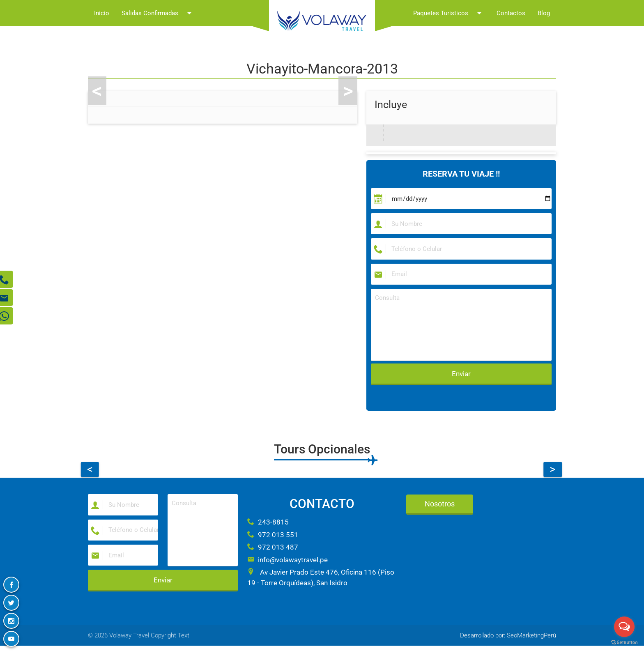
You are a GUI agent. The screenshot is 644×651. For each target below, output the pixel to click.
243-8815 (268, 526)
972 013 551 (273, 538)
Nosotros (440, 507)
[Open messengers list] (624, 627)
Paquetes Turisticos (449, 13)
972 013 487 (273, 551)
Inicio (102, 13)
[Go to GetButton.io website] (624, 643)
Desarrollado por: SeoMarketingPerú (508, 641)
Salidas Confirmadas (158, 13)
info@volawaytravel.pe (287, 564)
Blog (544, 13)
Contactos (511, 13)
